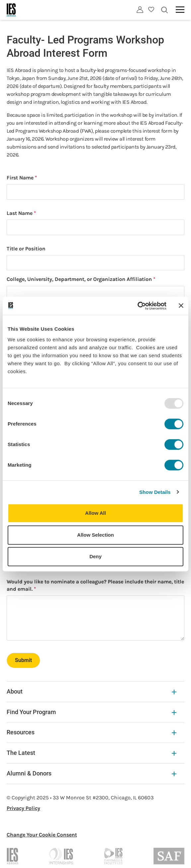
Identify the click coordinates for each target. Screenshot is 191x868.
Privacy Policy (23, 808)
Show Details (155, 492)
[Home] (12, 10)
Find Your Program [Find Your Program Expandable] (92, 712)
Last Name (20, 213)
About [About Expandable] (92, 691)
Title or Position (26, 249)
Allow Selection (96, 535)
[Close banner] (181, 306)
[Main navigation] (180, 10)
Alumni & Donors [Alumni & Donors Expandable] (92, 773)
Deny (96, 556)
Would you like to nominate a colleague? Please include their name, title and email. (95, 585)
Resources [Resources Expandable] (92, 732)
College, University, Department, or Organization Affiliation (79, 279)
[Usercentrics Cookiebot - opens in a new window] (137, 306)
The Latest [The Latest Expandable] (92, 753)
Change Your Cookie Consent (42, 835)
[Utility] (140, 10)
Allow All (96, 513)
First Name (20, 178)
